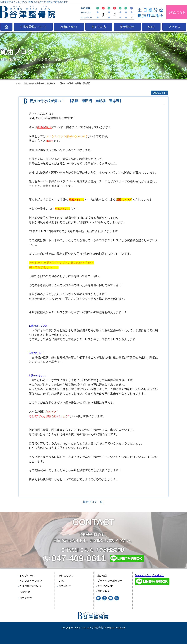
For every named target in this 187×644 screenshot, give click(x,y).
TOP (6, 27)
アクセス (174, 27)
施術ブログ (29, 83)
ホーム (19, 83)
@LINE (111, 598)
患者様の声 (127, 27)
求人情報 (102, 576)
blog (117, 598)
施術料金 (25, 592)
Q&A (151, 27)
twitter (98, 598)
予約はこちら (177, 12)
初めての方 (99, 27)
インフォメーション (31, 581)
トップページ (27, 576)
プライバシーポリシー (110, 581)
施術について (69, 27)
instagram (104, 598)
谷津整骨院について (33, 27)
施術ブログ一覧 (93, 502)
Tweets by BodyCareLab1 (149, 575)
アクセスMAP (105, 586)
